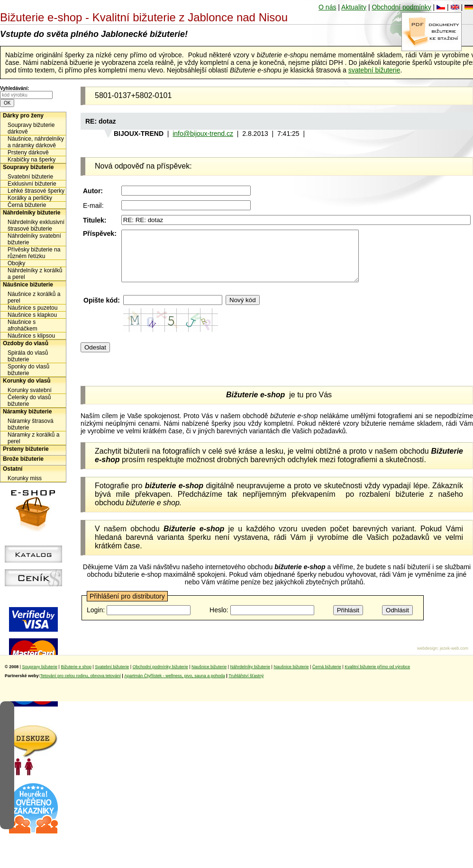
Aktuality (354, 7)
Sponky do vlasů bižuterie (28, 370)
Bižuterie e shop (76, 677)
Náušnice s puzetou (32, 308)
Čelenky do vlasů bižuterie (29, 401)
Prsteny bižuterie (26, 449)
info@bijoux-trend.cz (203, 134)
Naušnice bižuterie (209, 677)
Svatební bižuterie (30, 177)
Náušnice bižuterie (28, 285)
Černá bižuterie (27, 205)
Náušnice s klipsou (31, 336)
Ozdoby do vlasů (26, 343)
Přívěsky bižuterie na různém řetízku (34, 253)
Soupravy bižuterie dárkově (31, 128)
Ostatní (13, 469)
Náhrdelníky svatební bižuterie (34, 239)
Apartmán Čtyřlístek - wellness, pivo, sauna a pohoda (175, 686)
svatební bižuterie (374, 70)
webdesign (427, 658)
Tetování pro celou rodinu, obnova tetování (81, 686)
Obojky (16, 263)
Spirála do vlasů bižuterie (28, 356)
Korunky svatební (30, 390)
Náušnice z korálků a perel (34, 297)
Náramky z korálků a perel (33, 438)
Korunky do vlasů (27, 381)
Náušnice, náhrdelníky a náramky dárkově (36, 142)
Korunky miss (25, 478)
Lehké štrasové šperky (36, 191)
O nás (327, 7)
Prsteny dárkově (28, 152)
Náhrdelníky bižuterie (32, 213)
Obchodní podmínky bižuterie (160, 677)
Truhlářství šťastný (246, 686)
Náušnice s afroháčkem (23, 325)
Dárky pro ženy (23, 116)
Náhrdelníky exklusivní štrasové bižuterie (36, 225)
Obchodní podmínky (401, 7)
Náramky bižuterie (27, 412)
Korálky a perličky (30, 198)
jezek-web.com (454, 658)
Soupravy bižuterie (28, 167)
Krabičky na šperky (32, 160)
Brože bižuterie (23, 459)
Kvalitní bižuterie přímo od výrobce (377, 677)
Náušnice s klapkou (32, 315)
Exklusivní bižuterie (32, 184)
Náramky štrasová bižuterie (31, 424)
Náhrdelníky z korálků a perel (35, 274)
